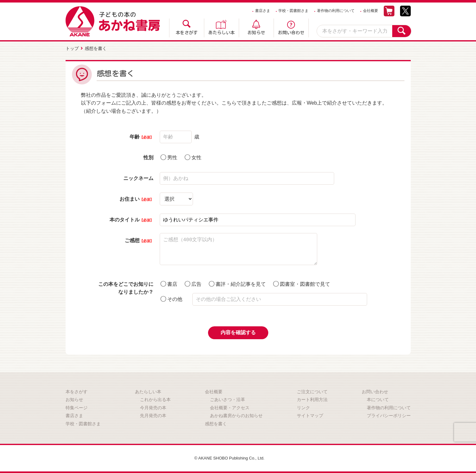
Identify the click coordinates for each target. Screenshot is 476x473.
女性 (193, 156)
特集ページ (77, 407)
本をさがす (187, 33)
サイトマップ (310, 415)
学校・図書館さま (293, 11)
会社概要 (371, 11)
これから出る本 (155, 399)
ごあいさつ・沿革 (227, 399)
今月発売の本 (153, 407)
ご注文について (312, 391)
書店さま (263, 11)
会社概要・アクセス (230, 407)
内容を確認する (238, 332)
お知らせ (256, 33)
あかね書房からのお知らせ (236, 415)
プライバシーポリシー (389, 415)
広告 (193, 283)
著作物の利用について (336, 11)
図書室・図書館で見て (302, 283)
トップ (72, 48)
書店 (169, 283)
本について (378, 399)
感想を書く (216, 423)
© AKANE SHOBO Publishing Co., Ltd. (230, 457)
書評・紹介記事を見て (237, 283)
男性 (169, 156)
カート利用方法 (312, 399)
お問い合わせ (291, 33)
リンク (303, 407)
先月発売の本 (153, 415)
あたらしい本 (222, 33)
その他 (171, 298)
